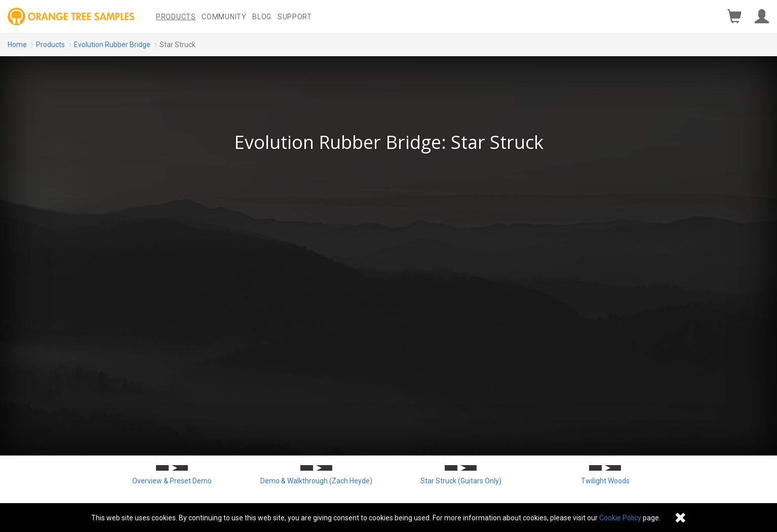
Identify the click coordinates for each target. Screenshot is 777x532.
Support (295, 17)
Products (176, 17)
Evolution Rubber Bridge (112, 45)
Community (224, 17)
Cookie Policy (620, 518)
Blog (262, 17)
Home (17, 45)
